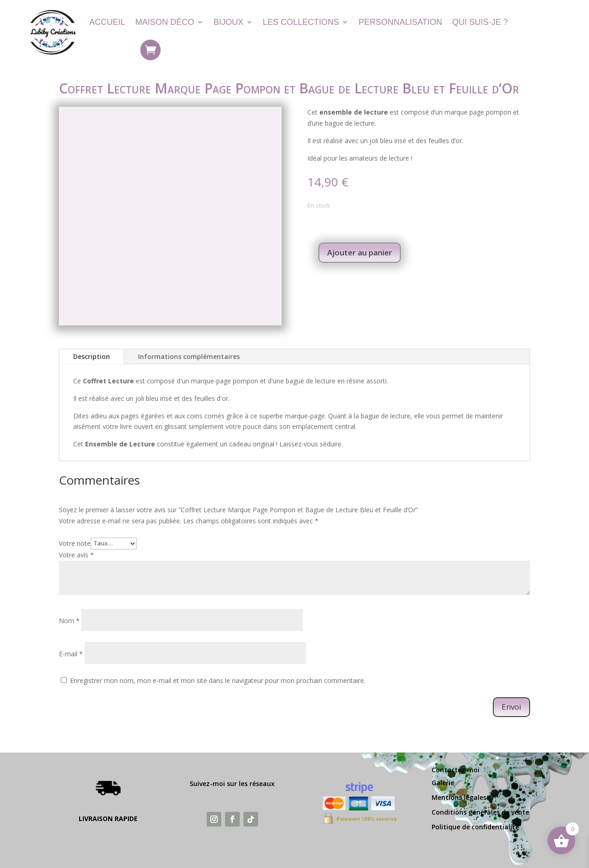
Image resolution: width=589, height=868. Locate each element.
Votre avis (76, 555)
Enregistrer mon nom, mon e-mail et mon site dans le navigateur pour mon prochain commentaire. (218, 680)
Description (92, 356)
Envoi (511, 707)
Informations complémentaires (189, 356)
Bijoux (228, 22)
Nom (69, 621)
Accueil (107, 22)
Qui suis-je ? (480, 22)
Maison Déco (165, 22)
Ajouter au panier (360, 252)
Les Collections (301, 22)
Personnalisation (400, 22)
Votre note (75, 543)
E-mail (71, 654)
